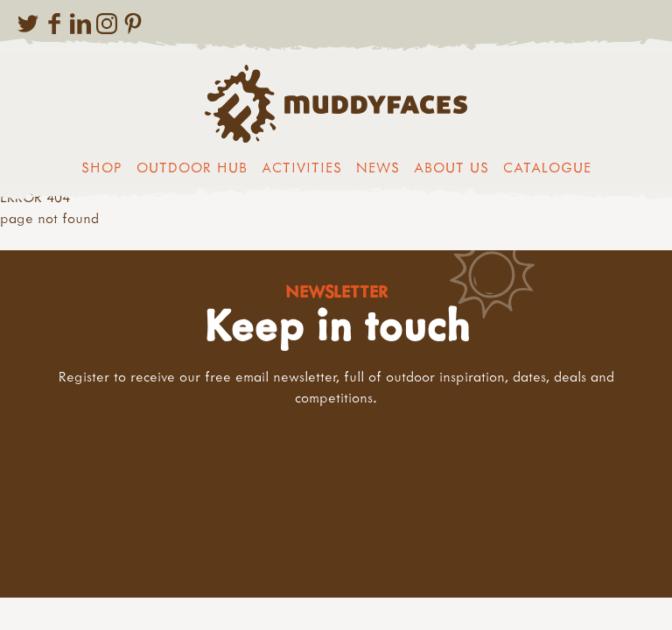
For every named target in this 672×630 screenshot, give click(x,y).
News (378, 167)
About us (451, 167)
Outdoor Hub (192, 167)
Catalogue (547, 167)
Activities (302, 167)
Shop (102, 167)
